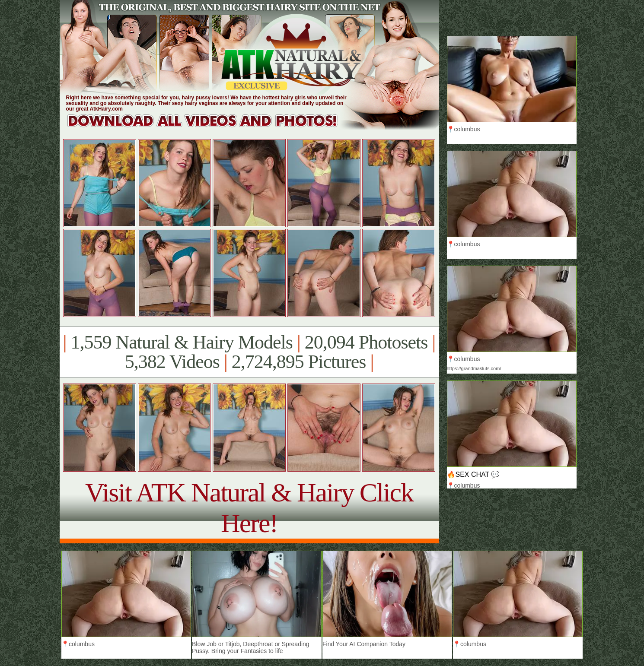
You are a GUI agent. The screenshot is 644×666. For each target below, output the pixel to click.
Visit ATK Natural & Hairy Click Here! (249, 508)
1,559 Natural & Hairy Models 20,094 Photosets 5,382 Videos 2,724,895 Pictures (249, 352)
